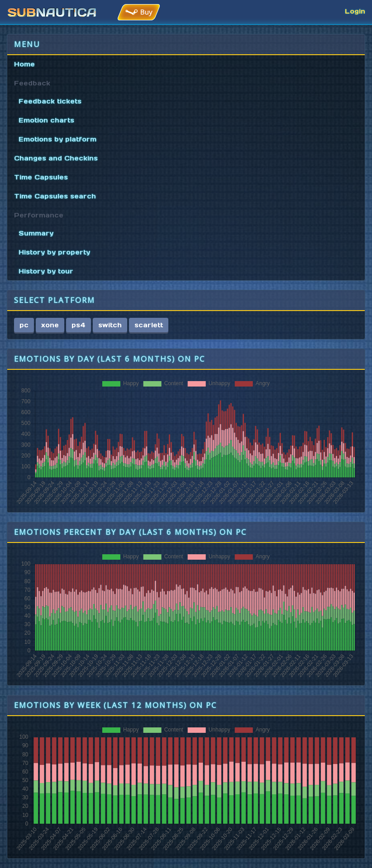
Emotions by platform (57, 139)
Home (24, 64)
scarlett (149, 325)
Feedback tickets (50, 101)
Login (355, 11)
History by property (54, 252)
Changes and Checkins (56, 158)
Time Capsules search (55, 196)
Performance (39, 215)
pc (24, 325)
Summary (36, 233)
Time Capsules (41, 177)
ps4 (79, 325)
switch (110, 325)
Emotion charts (46, 120)
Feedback (32, 83)
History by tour (46, 271)
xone (50, 325)
